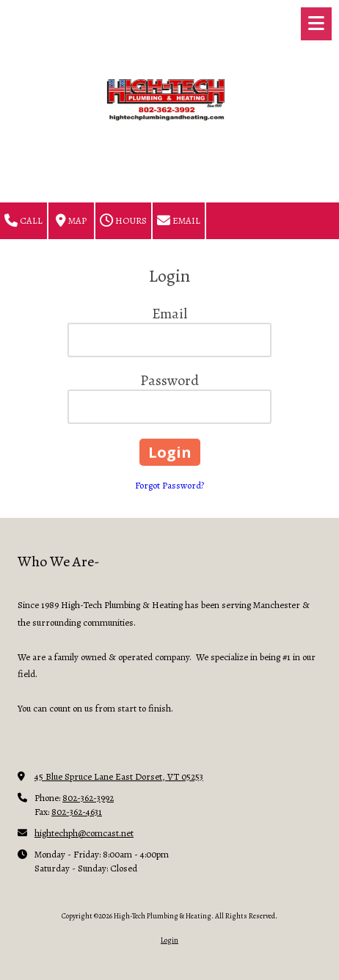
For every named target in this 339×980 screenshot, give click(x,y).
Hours (123, 221)
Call (23, 221)
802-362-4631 (77, 812)
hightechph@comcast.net (84, 833)
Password (169, 380)
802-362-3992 (88, 798)
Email (179, 221)
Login (169, 940)
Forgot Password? (169, 485)
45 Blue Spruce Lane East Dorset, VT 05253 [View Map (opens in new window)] (119, 776)
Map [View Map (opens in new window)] (71, 221)
